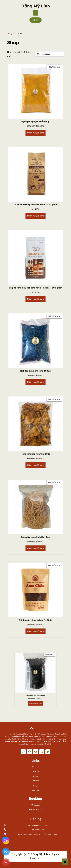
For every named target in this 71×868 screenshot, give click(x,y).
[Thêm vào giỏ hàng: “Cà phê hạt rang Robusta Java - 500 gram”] (36, 209)
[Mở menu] (36, 13)
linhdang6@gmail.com (37, 825)
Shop (35, 776)
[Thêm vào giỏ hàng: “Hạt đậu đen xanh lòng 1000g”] (36, 375)
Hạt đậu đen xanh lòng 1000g (35, 371)
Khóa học (36, 771)
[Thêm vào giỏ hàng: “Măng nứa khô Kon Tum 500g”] (36, 458)
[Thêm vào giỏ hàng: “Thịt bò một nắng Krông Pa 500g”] (36, 624)
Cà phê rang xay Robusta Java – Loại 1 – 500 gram (35, 287)
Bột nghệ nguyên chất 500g (35, 121)
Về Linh (35, 767)
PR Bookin (35, 805)
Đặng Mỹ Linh (36, 6)
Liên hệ (35, 20)
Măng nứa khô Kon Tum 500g (35, 454)
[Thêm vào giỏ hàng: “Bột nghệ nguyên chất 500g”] (36, 125)
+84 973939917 (37, 830)
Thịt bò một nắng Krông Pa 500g (35, 620)
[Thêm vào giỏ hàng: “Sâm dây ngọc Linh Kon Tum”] (36, 541)
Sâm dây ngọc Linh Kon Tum (35, 537)
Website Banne (35, 810)
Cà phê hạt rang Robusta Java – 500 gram (35, 204)
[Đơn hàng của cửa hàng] (49, 54)
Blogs (35, 785)
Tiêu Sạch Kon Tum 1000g (35, 705)
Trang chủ (12, 34)
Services (35, 781)
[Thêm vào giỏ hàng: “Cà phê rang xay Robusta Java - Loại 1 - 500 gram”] (36, 292)
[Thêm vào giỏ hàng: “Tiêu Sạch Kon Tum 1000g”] (36, 707)
